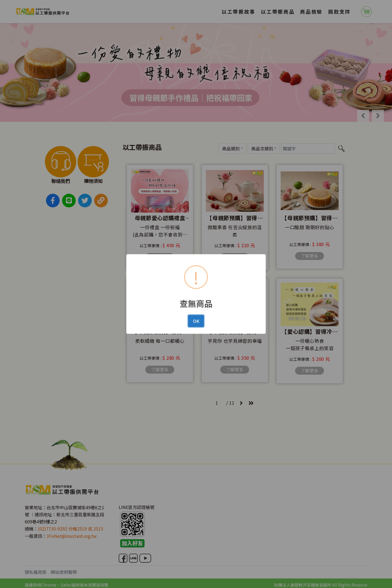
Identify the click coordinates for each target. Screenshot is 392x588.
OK (196, 321)
